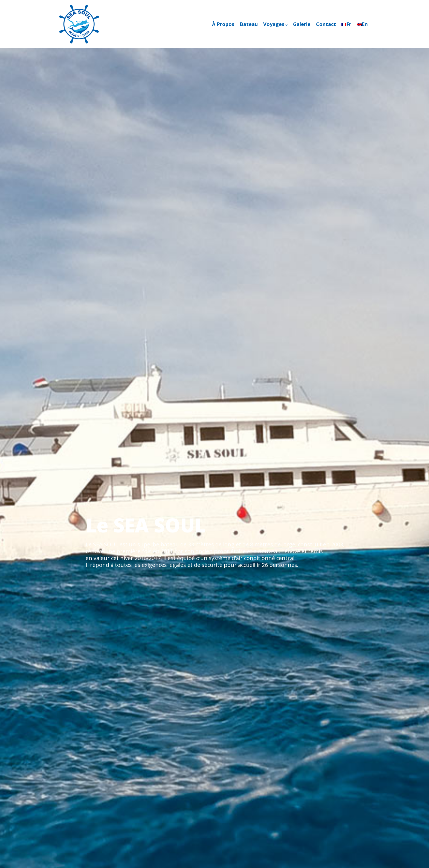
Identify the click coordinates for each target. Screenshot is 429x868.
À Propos (223, 24)
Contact (326, 24)
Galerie (302, 24)
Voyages (275, 24)
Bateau (249, 24)
